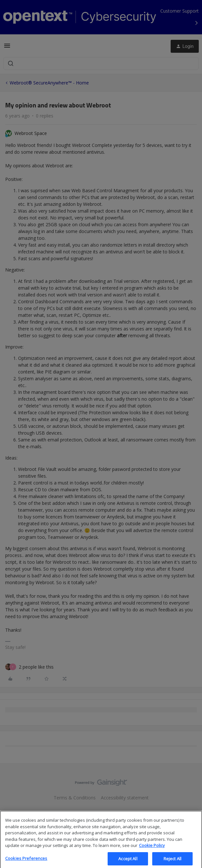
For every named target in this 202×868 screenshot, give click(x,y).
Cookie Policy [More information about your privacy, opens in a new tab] (152, 850)
